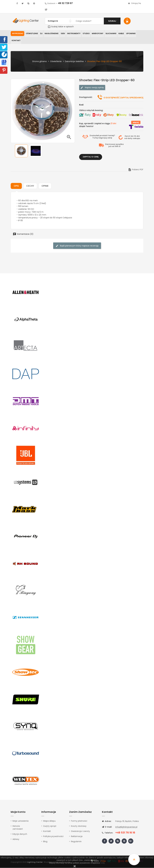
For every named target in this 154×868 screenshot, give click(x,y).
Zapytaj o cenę (91, 157)
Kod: (81, 105)
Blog (45, 842)
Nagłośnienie (51, 34)
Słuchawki (109, 34)
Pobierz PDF (136, 170)
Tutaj (95, 138)
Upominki (128, 34)
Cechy (30, 186)
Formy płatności (79, 821)
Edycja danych (20, 834)
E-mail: (107, 827)
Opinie (45, 186)
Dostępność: (86, 97)
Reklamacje (77, 837)
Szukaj (112, 21)
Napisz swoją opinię (92, 88)
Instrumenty (73, 34)
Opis (16, 186)
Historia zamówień (18, 828)
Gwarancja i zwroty (80, 831)
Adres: (107, 821)
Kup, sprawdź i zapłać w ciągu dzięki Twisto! (98, 125)
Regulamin (76, 842)
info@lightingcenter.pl (126, 827)
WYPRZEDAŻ (18, 34)
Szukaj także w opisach (61, 27)
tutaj (103, 863)
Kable (119, 34)
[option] (21, 151)
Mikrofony (96, 34)
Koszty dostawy (79, 826)
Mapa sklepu (49, 821)
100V (62, 34)
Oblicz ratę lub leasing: (91, 111)
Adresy (16, 839)
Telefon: (107, 833)
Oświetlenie (32, 34)
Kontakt (16, 41)
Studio (85, 34)
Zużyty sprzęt (50, 826)
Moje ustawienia (21, 821)
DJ (41, 34)
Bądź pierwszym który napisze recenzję (77, 246)
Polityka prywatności (53, 837)
